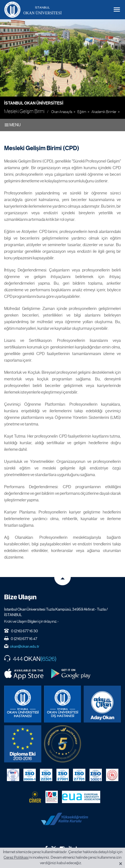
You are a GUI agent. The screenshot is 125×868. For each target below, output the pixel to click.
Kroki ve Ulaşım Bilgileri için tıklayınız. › (31, 621)
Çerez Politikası (16, 857)
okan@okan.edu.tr (25, 646)
